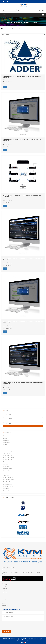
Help (7, 1)
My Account (11, 1)
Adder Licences (8, 449)
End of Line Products (8, 482)
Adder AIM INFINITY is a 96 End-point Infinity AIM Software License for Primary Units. (22, 196)
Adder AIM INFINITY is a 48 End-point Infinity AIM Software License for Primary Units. (22, 140)
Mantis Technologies (24, 640)
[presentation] (13, 625)
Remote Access (7, 436)
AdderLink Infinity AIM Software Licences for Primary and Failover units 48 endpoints (23, 322)
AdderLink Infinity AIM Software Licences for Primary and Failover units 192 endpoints (23, 259)
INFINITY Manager (9, 451)
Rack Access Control (8, 462)
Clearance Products (8, 491)
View (5, 87)
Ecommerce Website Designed (35, 639)
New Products (7, 489)
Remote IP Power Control (9, 486)
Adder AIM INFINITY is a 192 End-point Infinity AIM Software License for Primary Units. (22, 77)
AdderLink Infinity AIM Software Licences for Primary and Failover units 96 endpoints (23, 383)
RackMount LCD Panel (9, 457)
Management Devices (16, 22)
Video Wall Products (8, 477)
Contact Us (3, 1)
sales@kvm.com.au (11, 570)
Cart (42, 11)
